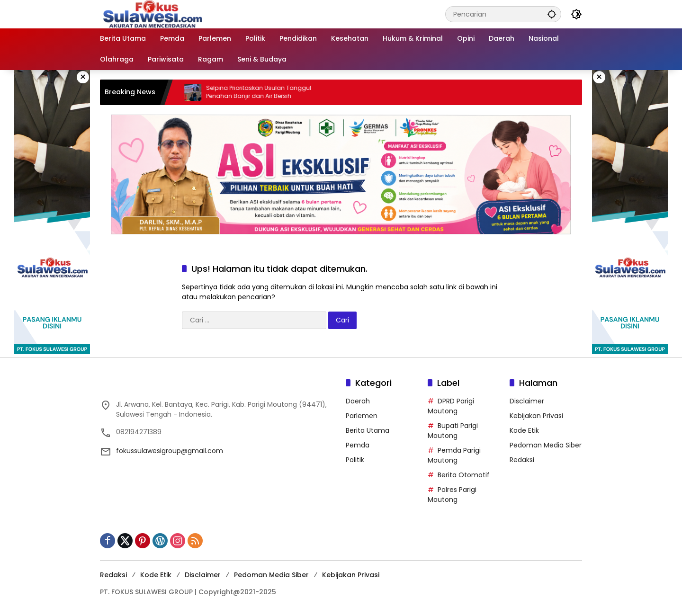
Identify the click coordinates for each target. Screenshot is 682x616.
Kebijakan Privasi (536, 416)
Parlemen (362, 416)
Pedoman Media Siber (546, 445)
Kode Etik (524, 430)
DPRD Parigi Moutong (451, 406)
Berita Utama (368, 430)
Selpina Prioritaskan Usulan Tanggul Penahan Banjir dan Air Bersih (264, 92)
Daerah (358, 401)
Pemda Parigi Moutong (454, 455)
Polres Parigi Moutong (452, 495)
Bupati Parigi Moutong (453, 431)
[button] (552, 14)
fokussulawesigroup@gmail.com (170, 451)
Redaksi (522, 460)
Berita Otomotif (464, 475)
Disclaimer (527, 401)
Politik (355, 460)
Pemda (358, 445)
